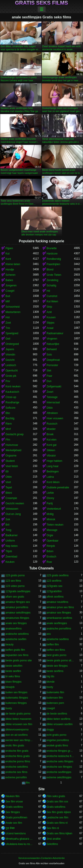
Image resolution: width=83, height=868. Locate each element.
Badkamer (12, 535)
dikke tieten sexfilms (59, 719)
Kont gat (52, 445)
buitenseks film (55, 692)
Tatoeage (52, 397)
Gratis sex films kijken (60, 833)
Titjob (9, 551)
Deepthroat (53, 360)
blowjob (10, 687)
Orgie (50, 535)
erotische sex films (16, 772)
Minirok (51, 519)
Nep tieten (12, 546)
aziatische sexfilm (16, 639)
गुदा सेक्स (10, 828)
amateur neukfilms (58, 602)
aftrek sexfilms (55, 597)
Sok (8, 519)
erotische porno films (18, 761)
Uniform (10, 541)
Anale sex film (14, 823)
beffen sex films (56, 650)
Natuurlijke (53, 344)
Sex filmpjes (13, 812)
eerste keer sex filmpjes (19, 740)
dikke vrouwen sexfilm (60, 724)
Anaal (50, 328)
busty (9, 708)
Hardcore (52, 254)
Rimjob (51, 546)
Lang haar (53, 466)
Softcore (11, 408)
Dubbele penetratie (58, 487)
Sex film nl (53, 828)
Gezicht (10, 360)
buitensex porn (55, 703)
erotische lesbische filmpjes (60, 756)
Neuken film (13, 796)
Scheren (11, 275)
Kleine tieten (13, 264)
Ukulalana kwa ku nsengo (19, 844)
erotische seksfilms (17, 767)
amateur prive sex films (60, 607)
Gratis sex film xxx (57, 802)
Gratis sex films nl (57, 823)
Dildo (50, 408)
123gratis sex (55, 586)
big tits (51, 676)
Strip (49, 307)
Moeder (51, 429)
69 (7, 472)
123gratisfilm (54, 591)
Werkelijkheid (13, 450)
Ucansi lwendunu (16, 833)
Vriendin (10, 355)
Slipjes (51, 323)
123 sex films (13, 581)
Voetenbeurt (54, 509)
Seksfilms (52, 844)
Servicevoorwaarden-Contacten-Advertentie (41, 858)
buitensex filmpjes (16, 703)
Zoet (8, 323)
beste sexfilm (13, 671)
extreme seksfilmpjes (59, 777)
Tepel (9, 487)
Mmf (8, 429)
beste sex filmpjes (57, 666)
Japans (10, 349)
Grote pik (11, 376)
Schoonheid (13, 307)
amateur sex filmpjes (59, 613)
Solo (49, 355)
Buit (8, 296)
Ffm (8, 440)
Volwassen (12, 509)
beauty (10, 645)
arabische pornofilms (59, 629)
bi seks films (13, 676)
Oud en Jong (13, 514)
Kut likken (52, 301)
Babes (9, 280)
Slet (49, 371)
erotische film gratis (17, 751)
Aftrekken (52, 413)
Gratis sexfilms (14, 807)
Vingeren (52, 339)
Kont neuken (13, 386)
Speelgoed (12, 333)
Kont (8, 259)
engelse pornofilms (58, 740)
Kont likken (53, 482)
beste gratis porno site (19, 660)
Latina (50, 477)
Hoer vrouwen (55, 418)
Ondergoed (12, 344)
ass (49, 634)
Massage (52, 530)
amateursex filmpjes (17, 618)
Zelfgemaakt (54, 386)
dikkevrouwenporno (17, 730)
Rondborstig (54, 259)
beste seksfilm (14, 666)
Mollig (50, 514)
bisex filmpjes (14, 682)
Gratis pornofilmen (16, 818)
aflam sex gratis (15, 597)
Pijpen (9, 248)
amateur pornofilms (17, 607)
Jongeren (11, 285)
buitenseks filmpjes (17, 698)
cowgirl (51, 708)
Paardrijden (53, 264)
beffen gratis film (15, 650)
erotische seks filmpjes (60, 761)
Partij (50, 503)
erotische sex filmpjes (59, 767)
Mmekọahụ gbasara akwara (19, 839)
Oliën (9, 477)
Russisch (52, 424)
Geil (8, 339)
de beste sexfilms (57, 714)
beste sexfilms (55, 671)
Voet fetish (12, 466)
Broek (50, 434)
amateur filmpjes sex (18, 602)
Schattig (51, 285)
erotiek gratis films (57, 746)
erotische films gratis (18, 756)
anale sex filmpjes (16, 623)
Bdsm (50, 551)
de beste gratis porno (18, 714)
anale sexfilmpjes (57, 623)
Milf (8, 301)
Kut (8, 254)
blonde (51, 682)
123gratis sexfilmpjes (18, 591)
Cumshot (52, 296)
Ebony (50, 498)
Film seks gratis (56, 796)
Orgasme (11, 456)
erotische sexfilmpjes (59, 772)
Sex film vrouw (14, 802)
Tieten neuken (55, 525)
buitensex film (55, 698)
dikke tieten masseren (18, 719)
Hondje (10, 270)
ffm (28, 783)
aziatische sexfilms (58, 639)
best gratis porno (57, 655)
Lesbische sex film (58, 818)
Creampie (11, 498)
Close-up (11, 397)
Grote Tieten (54, 275)
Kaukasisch (12, 392)
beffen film (53, 645)
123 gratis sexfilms (58, 575)
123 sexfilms (54, 581)
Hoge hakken (55, 461)
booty (50, 687)
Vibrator (51, 456)
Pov (8, 381)
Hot (8, 317)
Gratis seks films (42, 3)
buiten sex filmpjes (16, 692)
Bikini (9, 493)
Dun (49, 381)
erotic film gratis (15, 746)
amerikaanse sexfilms (59, 618)
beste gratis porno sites (60, 660)
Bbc (8, 413)
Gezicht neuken (15, 503)
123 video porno (15, 586)
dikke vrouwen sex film (19, 724)
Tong (8, 530)
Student (10, 461)
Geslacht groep (14, 434)
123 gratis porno (15, 575)
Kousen (51, 317)
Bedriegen (53, 472)
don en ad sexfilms (17, 735)
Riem (9, 424)
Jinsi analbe (54, 839)
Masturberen (13, 312)
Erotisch (51, 557)
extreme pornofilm (16, 777)
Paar (49, 376)
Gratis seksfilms (56, 807)
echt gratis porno (57, 735)
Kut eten (52, 440)
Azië (49, 312)
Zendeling (53, 280)
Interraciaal (53, 402)
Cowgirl (10, 291)
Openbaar (53, 541)
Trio (8, 328)
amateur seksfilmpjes (18, 613)
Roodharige (12, 402)
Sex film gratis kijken (59, 812)
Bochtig (10, 418)
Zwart (50, 392)
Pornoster (52, 365)
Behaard (52, 349)
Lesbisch (11, 365)
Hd (48, 291)
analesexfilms (14, 629)
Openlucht (12, 371)
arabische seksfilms (17, 634)
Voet (8, 482)
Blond (50, 270)
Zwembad (11, 557)
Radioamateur (55, 333)
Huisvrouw (12, 445)
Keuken (10, 562)
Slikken (51, 450)
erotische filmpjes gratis (60, 751)
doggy (50, 730)
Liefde (50, 493)
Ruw (49, 562)
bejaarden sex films (17, 655)
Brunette (52, 248)
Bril (7, 525)
